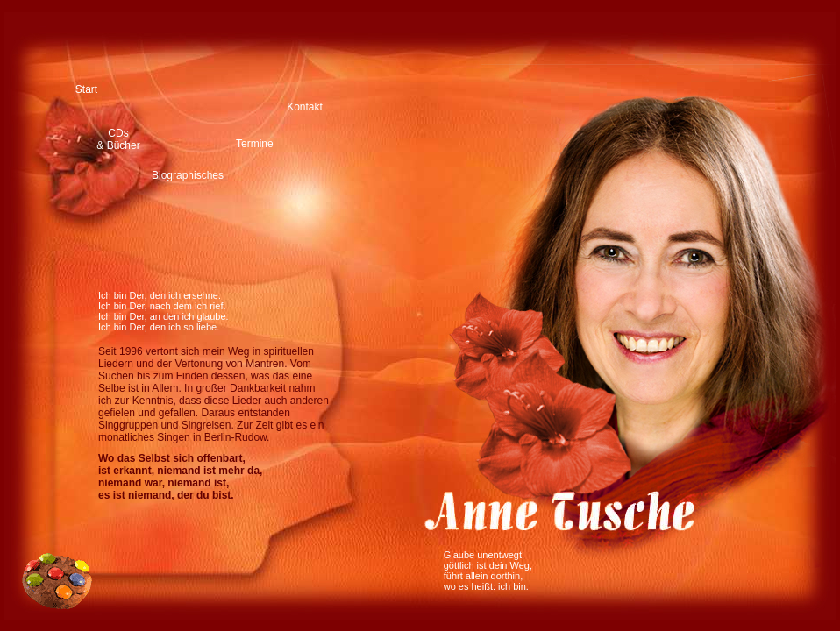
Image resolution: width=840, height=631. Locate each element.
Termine (255, 144)
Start (86, 89)
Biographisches (188, 175)
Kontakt (305, 107)
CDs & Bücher (118, 139)
